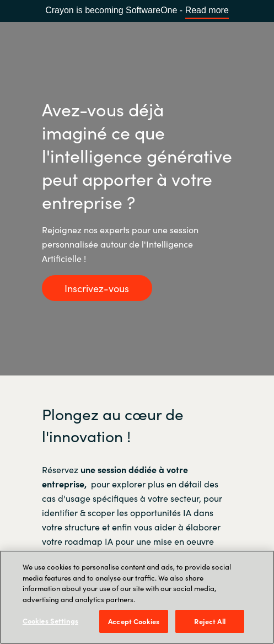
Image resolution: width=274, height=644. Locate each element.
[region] (137, 597)
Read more (207, 10)
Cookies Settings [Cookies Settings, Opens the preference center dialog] (50, 621)
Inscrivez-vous (97, 288)
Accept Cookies (134, 621)
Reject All (209, 621)
